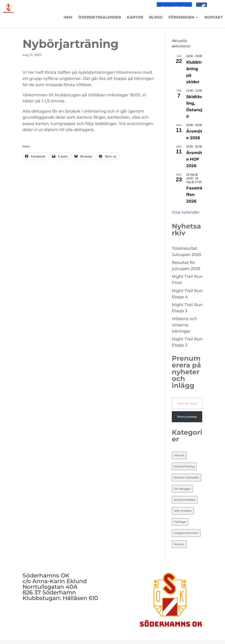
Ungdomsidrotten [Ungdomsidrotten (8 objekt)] (186, 533)
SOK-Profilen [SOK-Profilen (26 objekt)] (183, 511)
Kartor (135, 18)
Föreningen (181, 18)
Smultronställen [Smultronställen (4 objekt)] (185, 500)
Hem (68, 18)
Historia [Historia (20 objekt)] (179, 455)
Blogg (156, 18)
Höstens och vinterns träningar (184, 325)
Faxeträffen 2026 (194, 195)
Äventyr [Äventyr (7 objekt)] (179, 544)
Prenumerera (187, 417)
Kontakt (214, 18)
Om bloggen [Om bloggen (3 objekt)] (182, 489)
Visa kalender (186, 212)
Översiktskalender (100, 18)
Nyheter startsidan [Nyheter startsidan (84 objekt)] (186, 477)
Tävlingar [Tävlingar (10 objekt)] (180, 522)
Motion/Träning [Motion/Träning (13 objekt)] (184, 466)
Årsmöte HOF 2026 (194, 159)
